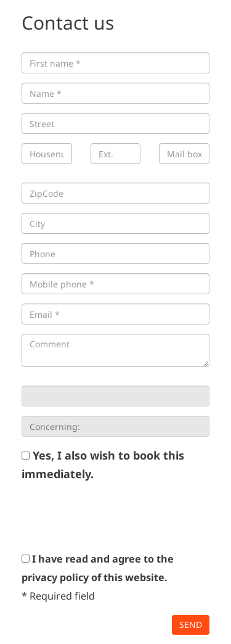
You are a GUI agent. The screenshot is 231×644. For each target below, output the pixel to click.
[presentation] (115, 516)
